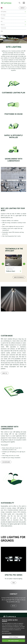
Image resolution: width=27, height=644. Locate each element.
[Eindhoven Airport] (13, 264)
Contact (23, 8)
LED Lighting (3, 12)
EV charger (3, 15)
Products (3, 18)
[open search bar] (20, 3)
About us (3, 25)
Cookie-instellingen (13, 637)
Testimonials (3, 28)
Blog (2, 31)
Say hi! (14, 606)
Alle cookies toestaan (13, 641)
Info (2, 21)
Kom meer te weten (7, 633)
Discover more (6, 462)
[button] (25, 12)
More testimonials (19, 277)
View (14, 583)
